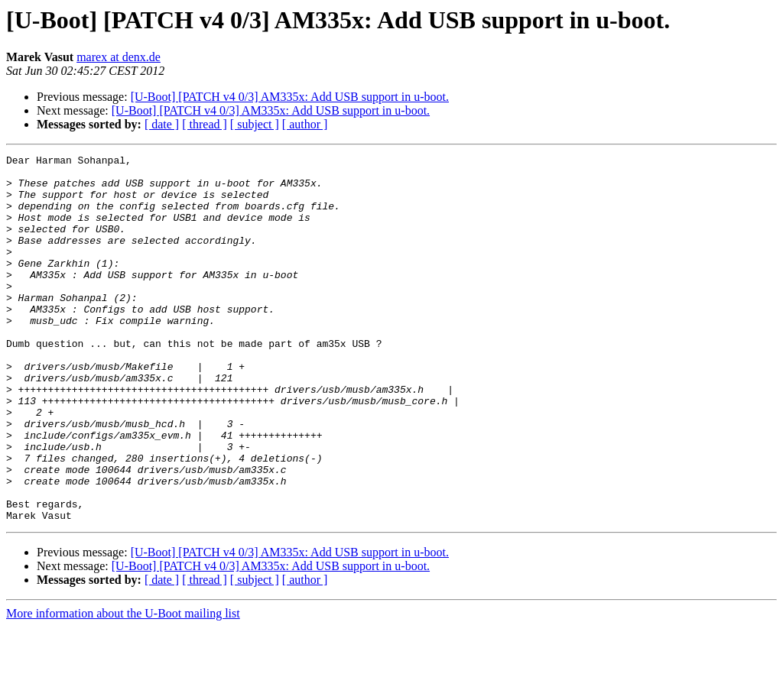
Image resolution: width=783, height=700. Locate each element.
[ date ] (162, 124)
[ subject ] (255, 124)
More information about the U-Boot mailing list (123, 687)
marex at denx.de (119, 57)
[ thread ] (205, 124)
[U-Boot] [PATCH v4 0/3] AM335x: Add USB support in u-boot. (290, 97)
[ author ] (305, 124)
